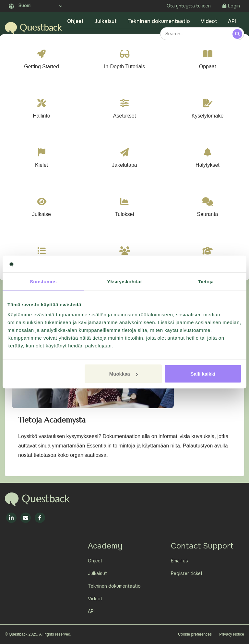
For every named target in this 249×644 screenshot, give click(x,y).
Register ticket (187, 573)
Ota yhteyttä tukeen (189, 6)
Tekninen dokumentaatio (159, 21)
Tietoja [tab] (206, 281)
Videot (209, 21)
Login (231, 6)
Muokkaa (124, 374)
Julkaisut (106, 21)
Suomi (20, 6)
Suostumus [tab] (43, 281)
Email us (179, 561)
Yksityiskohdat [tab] (124, 281)
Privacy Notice (232, 634)
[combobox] (197, 34)
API (232, 21)
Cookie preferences (195, 634)
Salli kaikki (203, 374)
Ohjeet (75, 21)
